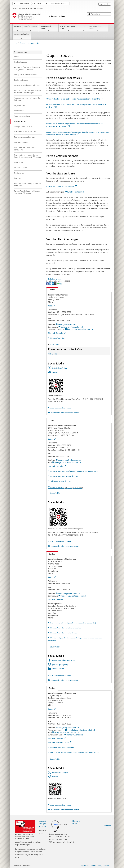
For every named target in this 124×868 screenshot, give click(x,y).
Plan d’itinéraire (66, 488)
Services (83, 28)
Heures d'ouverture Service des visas (64, 476)
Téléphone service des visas (61, 481)
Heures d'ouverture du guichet (62, 747)
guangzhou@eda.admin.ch (69, 460)
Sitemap (108, 825)
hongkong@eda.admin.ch (69, 593)
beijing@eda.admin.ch (68, 324)
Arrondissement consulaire (60, 408)
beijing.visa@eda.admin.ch (72, 327)
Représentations (31, 28)
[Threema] (56, 283)
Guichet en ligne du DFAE (42, 824)
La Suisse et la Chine (22, 36)
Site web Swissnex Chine (60, 742)
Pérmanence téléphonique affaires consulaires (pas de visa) (73, 623)
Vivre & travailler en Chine (69, 28)
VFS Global (54, 354)
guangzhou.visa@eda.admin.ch (68, 462)
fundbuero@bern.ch (76, 192)
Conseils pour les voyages (48, 28)
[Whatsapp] (58, 283)
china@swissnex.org (75, 735)
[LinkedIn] (53, 283)
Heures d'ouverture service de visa (63, 633)
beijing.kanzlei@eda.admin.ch (80, 329)
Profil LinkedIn (58, 669)
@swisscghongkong (60, 665)
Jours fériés (55, 344)
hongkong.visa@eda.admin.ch (74, 596)
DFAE (39, 4)
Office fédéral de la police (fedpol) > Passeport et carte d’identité (75, 99)
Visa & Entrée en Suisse (98, 28)
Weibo (55, 372)
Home (15, 43)
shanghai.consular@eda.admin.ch (81, 730)
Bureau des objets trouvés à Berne (62, 186)
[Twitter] (50, 283)
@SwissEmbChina (59, 368)
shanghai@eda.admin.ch (68, 728)
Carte (52, 306)
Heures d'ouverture (58, 338)
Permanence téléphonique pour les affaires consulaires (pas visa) (75, 752)
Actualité (18, 28)
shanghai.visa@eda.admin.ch (67, 732)
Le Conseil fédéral (23, 4)
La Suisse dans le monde (57, 4)
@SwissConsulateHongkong (64, 660)
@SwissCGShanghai (60, 772)
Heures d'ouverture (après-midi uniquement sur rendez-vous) (74, 471)
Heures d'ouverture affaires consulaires (65, 628)
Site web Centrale (57, 333)
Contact (51, 290)
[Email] (61, 283)
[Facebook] (48, 283)
